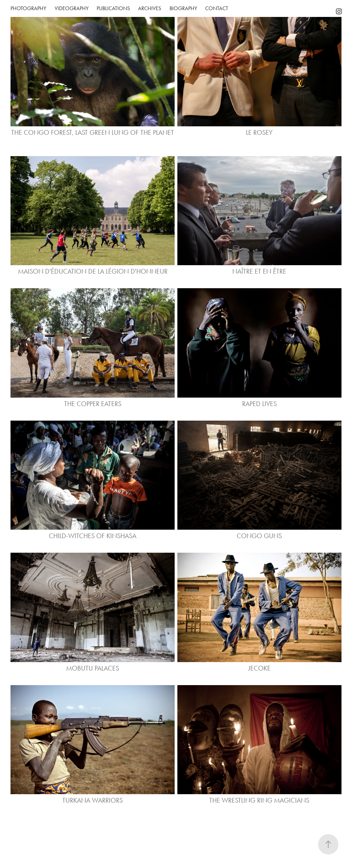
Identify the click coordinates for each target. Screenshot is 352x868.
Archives (150, 8)
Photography (28, 8)
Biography (183, 8)
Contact (217, 8)
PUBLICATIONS (113, 8)
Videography (72, 8)
